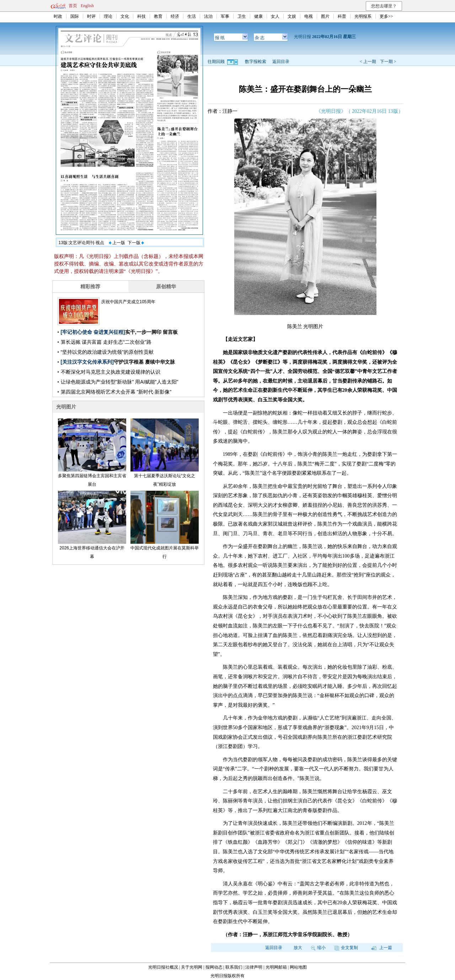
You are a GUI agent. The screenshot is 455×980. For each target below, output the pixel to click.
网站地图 (298, 967)
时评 (91, 16)
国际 (75, 16)
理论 (108, 16)
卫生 (242, 16)
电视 (309, 16)
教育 (158, 16)
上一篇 (382, 948)
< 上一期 (368, 62)
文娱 (292, 16)
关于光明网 (192, 967)
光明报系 (363, 16)
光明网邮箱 (276, 967)
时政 (58, 16)
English (87, 6)
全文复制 (346, 948)
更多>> (386, 16)
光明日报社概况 (163, 967)
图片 (325, 16)
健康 (258, 16)
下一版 (136, 243)
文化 (125, 16)
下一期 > (388, 62)
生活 (192, 16)
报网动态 (214, 967)
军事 (225, 16)
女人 (275, 16)
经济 (175, 16)
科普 (342, 16)
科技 (141, 16)
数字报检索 (256, 62)
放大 (298, 948)
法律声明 (254, 967)
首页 (73, 6)
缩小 (318, 948)
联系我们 (234, 967)
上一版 (117, 243)
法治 (208, 16)
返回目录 (281, 62)
